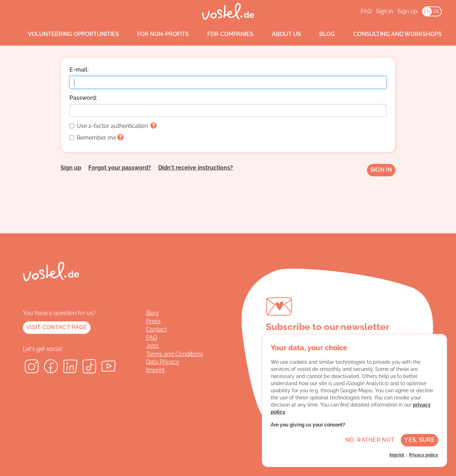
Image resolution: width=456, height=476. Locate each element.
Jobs (152, 346)
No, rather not (370, 440)
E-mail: (79, 70)
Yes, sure (419, 440)
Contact (156, 329)
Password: (83, 98)
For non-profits (157, 34)
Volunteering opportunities (67, 34)
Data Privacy (163, 362)
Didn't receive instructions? (196, 168)
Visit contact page (57, 327)
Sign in (384, 11)
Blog (321, 34)
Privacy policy (424, 455)
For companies (224, 34)
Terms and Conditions (175, 354)
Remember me (97, 138)
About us (280, 34)
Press (153, 321)
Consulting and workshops (391, 34)
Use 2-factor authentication (113, 126)
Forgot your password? (120, 168)
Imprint (155, 370)
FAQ (366, 11)
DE (436, 11)
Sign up (408, 11)
